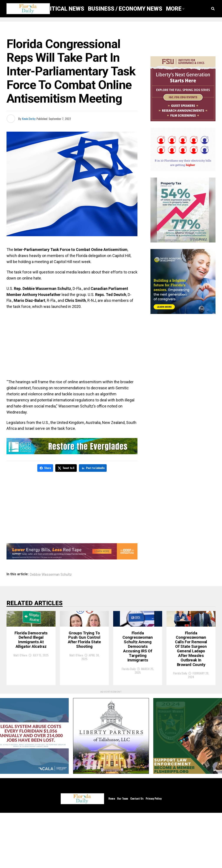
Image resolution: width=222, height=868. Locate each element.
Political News (62, 9)
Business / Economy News (125, 9)
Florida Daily (129, 717)
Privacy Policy (154, 854)
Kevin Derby (29, 119)
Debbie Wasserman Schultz (51, 574)
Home (112, 854)
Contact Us (137, 854)
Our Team (123, 854)
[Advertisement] (72, 344)
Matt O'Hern (20, 705)
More (174, 9)
